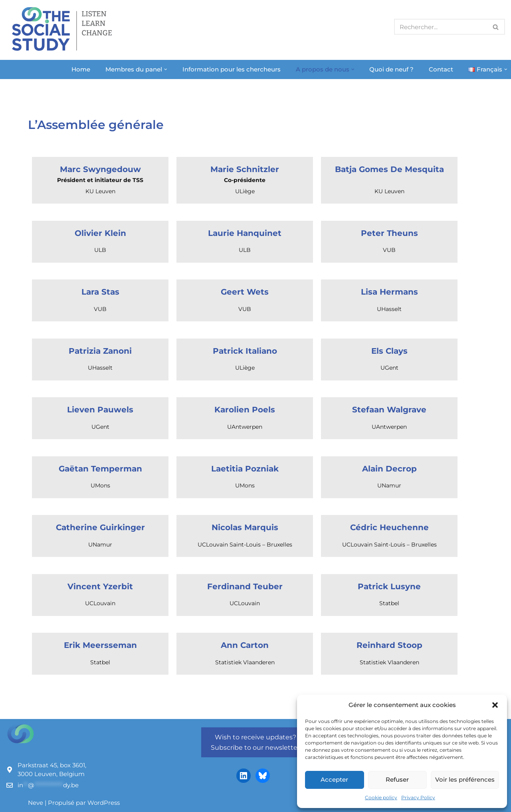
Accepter (334, 779)
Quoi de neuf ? (391, 69)
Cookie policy (381, 797)
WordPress (104, 803)
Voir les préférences (465, 779)
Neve (36, 803)
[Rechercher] (441, 27)
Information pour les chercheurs (232, 69)
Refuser (397, 779)
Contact (441, 69)
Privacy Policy (418, 797)
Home (81, 69)
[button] (495, 705)
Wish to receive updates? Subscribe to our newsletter (255, 742)
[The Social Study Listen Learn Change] (64, 29)
